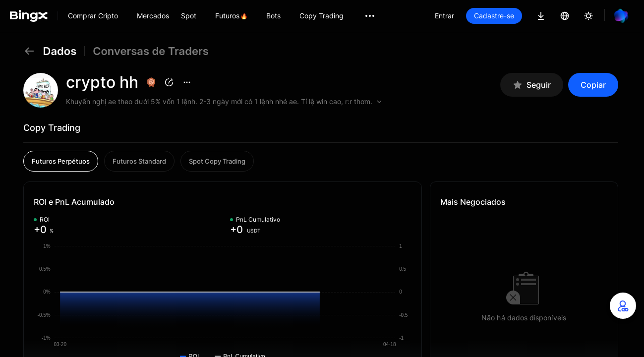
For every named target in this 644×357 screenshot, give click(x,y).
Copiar (593, 85)
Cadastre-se (494, 16)
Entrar (444, 16)
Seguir (532, 85)
